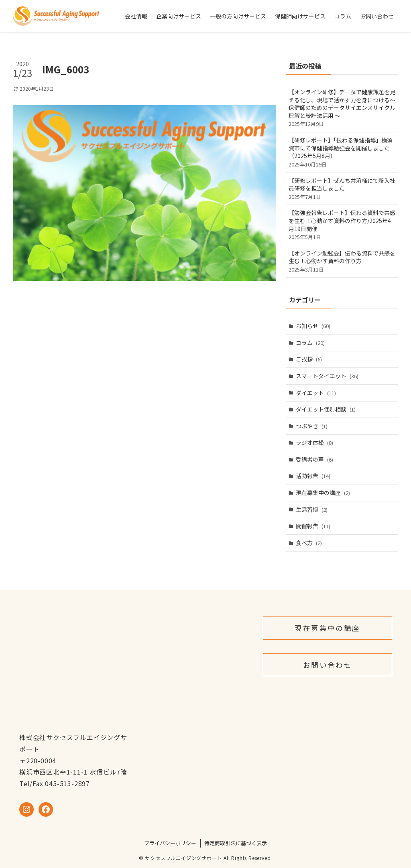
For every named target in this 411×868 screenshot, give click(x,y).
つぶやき (312, 426)
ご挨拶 (309, 359)
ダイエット (316, 393)
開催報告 (313, 526)
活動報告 (313, 476)
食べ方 (309, 543)
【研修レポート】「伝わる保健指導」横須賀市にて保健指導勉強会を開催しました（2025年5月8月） (342, 152)
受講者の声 (314, 459)
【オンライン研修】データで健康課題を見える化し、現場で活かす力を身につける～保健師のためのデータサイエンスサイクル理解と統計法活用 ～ (342, 108)
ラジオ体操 (314, 442)
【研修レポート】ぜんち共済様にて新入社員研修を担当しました (342, 189)
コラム (310, 343)
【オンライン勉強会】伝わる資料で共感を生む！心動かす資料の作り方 (342, 261)
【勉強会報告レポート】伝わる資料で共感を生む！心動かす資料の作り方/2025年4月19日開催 (342, 225)
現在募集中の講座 (323, 493)
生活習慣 (312, 509)
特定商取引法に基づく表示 (236, 843)
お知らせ (313, 326)
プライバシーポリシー (170, 843)
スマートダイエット (327, 376)
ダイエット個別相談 (326, 409)
